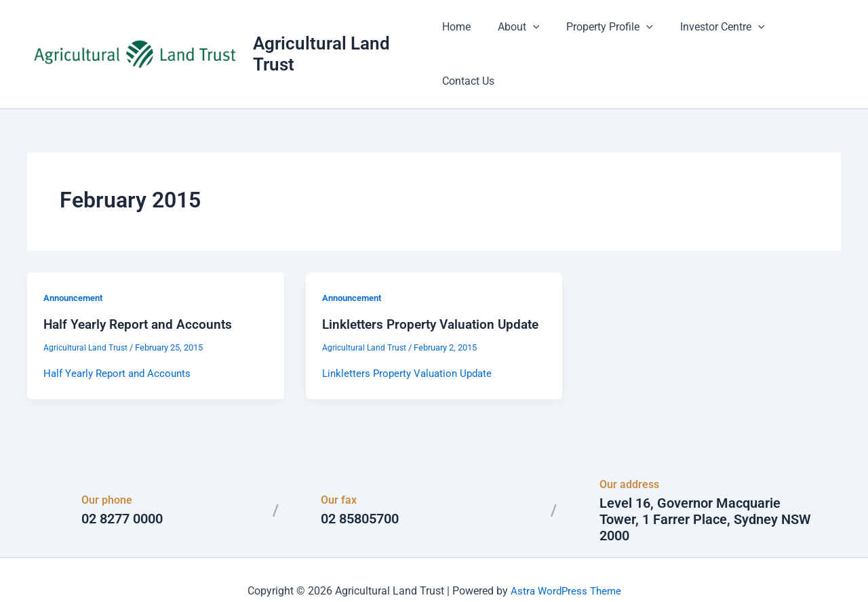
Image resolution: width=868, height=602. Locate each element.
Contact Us (804, 34)
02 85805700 (360, 496)
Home (464, 34)
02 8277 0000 (122, 496)
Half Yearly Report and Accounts (141, 283)
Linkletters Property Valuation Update (411, 349)
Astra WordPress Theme (566, 568)
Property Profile (607, 34)
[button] (535, 34)
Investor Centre (714, 34)
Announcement (76, 257)
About (521, 34)
